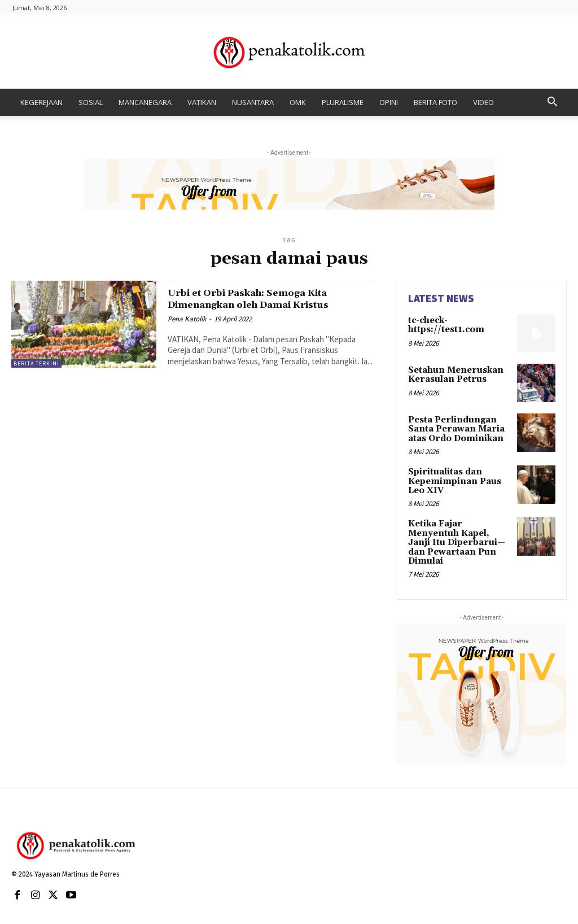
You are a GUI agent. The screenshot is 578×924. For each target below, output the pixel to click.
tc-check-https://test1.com (445, 324)
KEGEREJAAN (41, 102)
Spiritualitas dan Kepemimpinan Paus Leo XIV (451, 479)
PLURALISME (343, 102)
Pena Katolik (187, 319)
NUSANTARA (253, 102)
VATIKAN (202, 102)
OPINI (389, 102)
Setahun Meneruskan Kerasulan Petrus (452, 374)
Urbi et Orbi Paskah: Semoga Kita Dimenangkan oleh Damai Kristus (265, 298)
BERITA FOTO (435, 102)
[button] (552, 103)
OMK (298, 102)
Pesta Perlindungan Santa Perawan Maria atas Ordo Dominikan (454, 428)
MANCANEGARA (145, 102)
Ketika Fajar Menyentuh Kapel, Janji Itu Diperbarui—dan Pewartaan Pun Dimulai (459, 533)
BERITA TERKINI (36, 363)
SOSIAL (91, 102)
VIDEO (483, 102)
